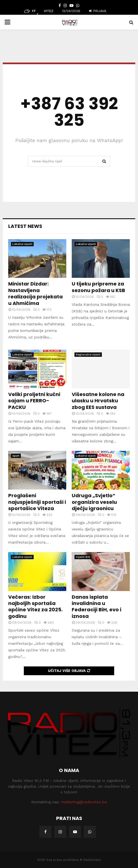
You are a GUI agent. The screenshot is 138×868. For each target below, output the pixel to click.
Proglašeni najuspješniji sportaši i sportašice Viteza (37, 502)
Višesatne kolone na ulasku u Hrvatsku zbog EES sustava (98, 401)
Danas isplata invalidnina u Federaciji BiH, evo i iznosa (97, 607)
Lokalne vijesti (22, 244)
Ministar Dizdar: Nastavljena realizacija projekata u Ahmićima (35, 293)
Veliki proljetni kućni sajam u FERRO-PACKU (34, 401)
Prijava (98, 11)
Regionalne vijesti (88, 354)
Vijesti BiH (83, 557)
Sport (16, 456)
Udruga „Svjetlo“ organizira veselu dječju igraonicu (94, 502)
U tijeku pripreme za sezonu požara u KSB (98, 287)
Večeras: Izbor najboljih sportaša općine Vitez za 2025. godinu (35, 607)
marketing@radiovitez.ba (84, 802)
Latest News (25, 226)
